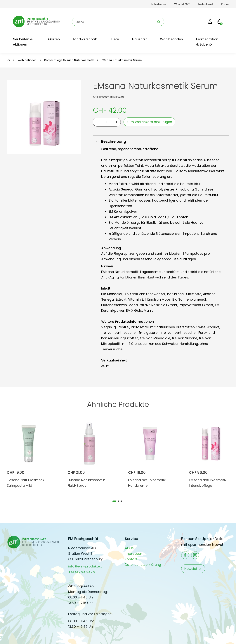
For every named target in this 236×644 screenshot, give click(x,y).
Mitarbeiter (159, 4)
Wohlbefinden (171, 39)
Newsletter (193, 569)
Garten (54, 39)
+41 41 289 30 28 (81, 572)
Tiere (115, 39)
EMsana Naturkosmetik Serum (122, 60)
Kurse (225, 4)
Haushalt (139, 39)
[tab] (114, 501)
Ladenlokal (205, 4)
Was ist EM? (182, 4)
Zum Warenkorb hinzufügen (149, 122)
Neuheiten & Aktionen (23, 42)
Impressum (134, 554)
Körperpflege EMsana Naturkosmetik (69, 60)
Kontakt (131, 559)
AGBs (129, 548)
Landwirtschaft (85, 39)
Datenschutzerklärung (143, 565)
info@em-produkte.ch (86, 566)
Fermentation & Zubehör (207, 42)
